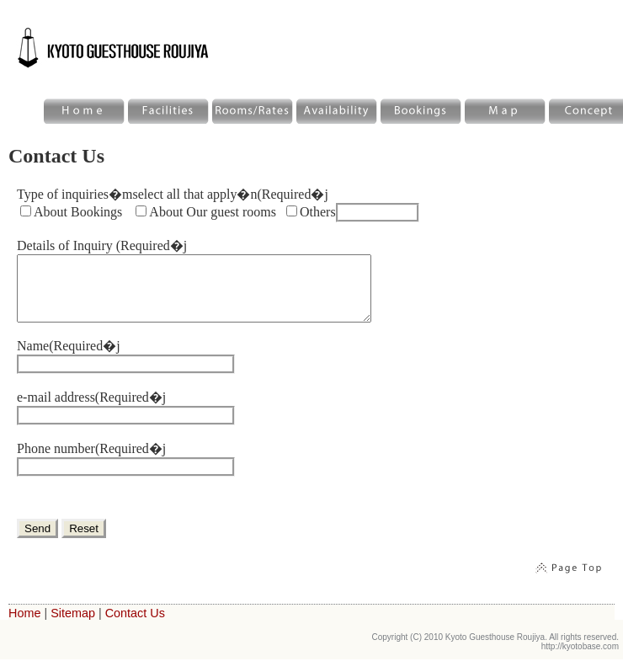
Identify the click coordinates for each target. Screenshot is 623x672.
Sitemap (73, 626)
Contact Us (135, 626)
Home (24, 626)
